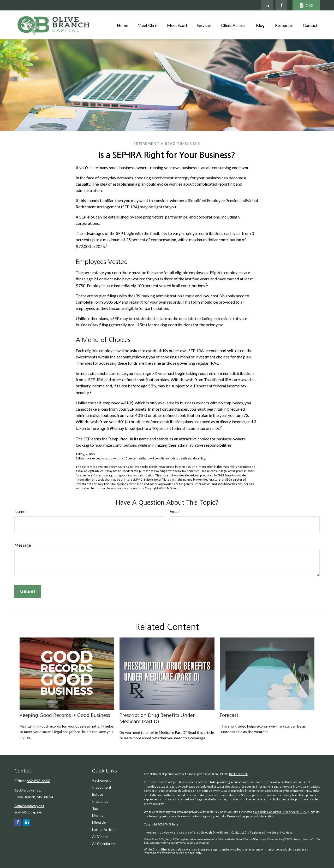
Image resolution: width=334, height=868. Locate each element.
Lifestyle (99, 822)
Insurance (100, 801)
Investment (102, 787)
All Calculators (104, 844)
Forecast (229, 715)
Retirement (102, 780)
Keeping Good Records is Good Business (65, 715)
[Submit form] (28, 592)
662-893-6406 (38, 781)
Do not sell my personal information (251, 816)
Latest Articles (104, 829)
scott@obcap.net (29, 812)
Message (23, 545)
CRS (306, 5)
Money (98, 815)
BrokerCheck (238, 774)
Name (20, 511)
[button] (123, 25)
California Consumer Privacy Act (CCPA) (280, 812)
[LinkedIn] (267, 5)
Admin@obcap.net (29, 806)
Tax (95, 808)
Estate (98, 794)
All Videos (100, 837)
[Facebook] (281, 5)
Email (175, 511)
